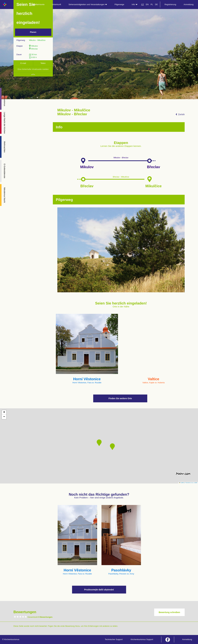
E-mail (23, 63)
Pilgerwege (119, 4)
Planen (33, 32)
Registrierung (170, 4)
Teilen (43, 63)
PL (152, 4)
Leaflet (181, 483)
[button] (99, 443)
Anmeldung (189, 4)
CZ (143, 4)
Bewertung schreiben (169, 612)
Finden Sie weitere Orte (120, 398)
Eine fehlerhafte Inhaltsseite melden (33, 69)
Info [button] (135, 4)
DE (156, 4)
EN (147, 4)
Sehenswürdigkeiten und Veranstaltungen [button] (88, 4)
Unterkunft (56, 4)
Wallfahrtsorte (39, 4)
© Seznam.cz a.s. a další (191, 483)
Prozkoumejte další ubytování (99, 590)
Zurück (180, 114)
